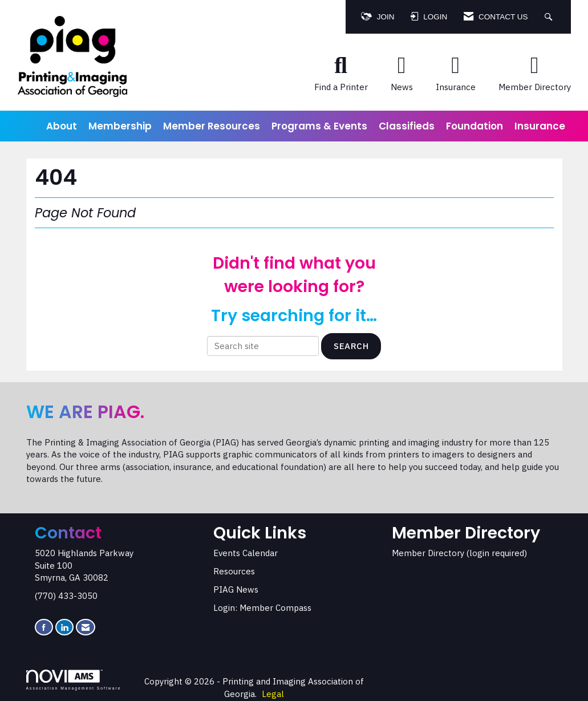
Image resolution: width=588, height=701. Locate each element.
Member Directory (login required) (459, 553)
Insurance (540, 126)
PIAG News (236, 589)
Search (351, 346)
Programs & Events (319, 126)
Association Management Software (74, 680)
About (62, 126)
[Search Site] (550, 17)
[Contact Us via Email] (86, 627)
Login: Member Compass (262, 608)
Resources (234, 571)
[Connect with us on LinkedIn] (64, 627)
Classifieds (407, 126)
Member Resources (212, 126)
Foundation (475, 126)
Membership (120, 126)
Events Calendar (246, 553)
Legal (273, 694)
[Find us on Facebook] (44, 627)
